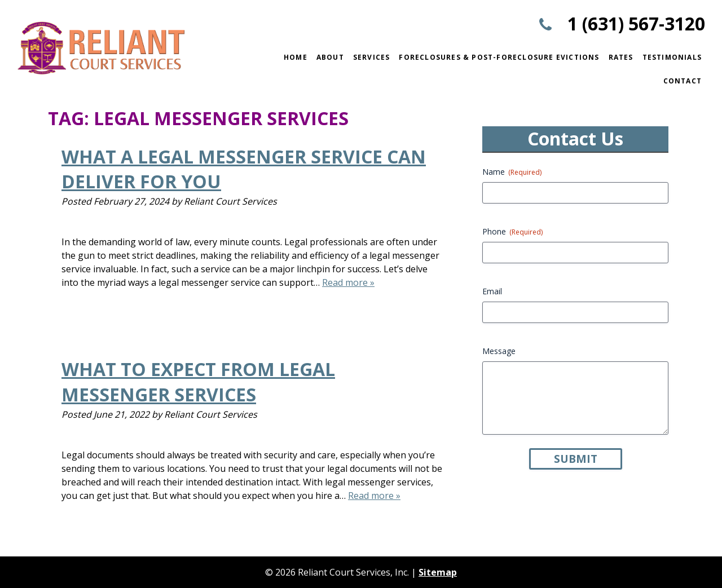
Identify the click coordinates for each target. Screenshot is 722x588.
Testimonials (672, 57)
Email (492, 291)
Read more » (348, 282)
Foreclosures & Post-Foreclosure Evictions (499, 57)
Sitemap (438, 572)
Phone (512, 231)
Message (499, 351)
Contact (683, 81)
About (330, 57)
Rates (621, 57)
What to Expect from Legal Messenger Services (198, 382)
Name (512, 172)
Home (296, 57)
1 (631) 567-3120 (636, 23)
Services (372, 57)
